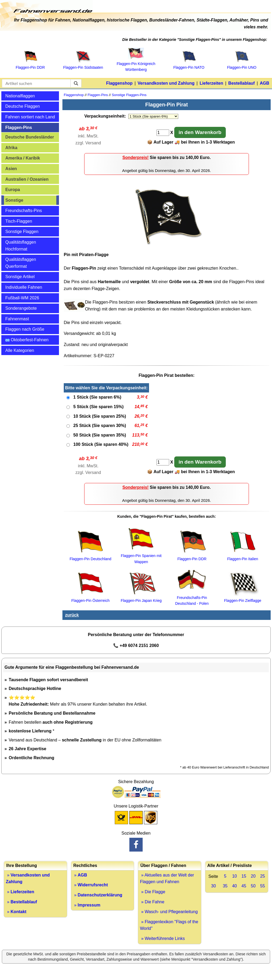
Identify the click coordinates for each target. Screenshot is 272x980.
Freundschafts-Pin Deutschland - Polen (192, 597)
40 (235, 886)
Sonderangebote (21, 308)
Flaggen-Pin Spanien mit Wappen (141, 556)
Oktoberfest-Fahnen (27, 340)
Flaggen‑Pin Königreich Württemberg (136, 64)
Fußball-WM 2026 (22, 298)
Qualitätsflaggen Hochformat (21, 246)
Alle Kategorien (20, 350)
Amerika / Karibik (23, 158)
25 (262, 876)
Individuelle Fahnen (24, 287)
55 (262, 886)
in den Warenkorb (200, 132)
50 (253, 886)
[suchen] (76, 83)
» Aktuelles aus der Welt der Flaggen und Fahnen (167, 878)
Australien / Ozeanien (27, 179)
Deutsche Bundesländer (30, 137)
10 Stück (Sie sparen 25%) (100, 416)
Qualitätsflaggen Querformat (21, 263)
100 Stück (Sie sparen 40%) (101, 444)
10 (235, 876)
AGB (265, 83)
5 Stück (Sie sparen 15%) (98, 407)
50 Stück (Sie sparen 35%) (100, 435)
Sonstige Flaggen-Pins (129, 95)
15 (244, 876)
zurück (72, 615)
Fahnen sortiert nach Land (30, 117)
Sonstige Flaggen (22, 232)
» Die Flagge (153, 892)
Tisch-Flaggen (19, 221)
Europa (13, 190)
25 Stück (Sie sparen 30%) (100, 426)
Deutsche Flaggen (23, 106)
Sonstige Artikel (20, 277)
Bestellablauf (241, 83)
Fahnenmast (17, 319)
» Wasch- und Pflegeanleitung (169, 912)
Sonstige (14, 200)
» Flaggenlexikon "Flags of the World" (169, 925)
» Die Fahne (152, 902)
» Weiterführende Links (162, 938)
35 (225, 886)
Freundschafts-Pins (24, 211)
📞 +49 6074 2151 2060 (136, 646)
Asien (11, 169)
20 (253, 876)
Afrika (11, 148)
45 (244, 886)
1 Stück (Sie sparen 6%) (97, 397)
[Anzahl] (163, 133)
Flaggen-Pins (19, 128)
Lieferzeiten (211, 83)
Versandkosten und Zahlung (166, 83)
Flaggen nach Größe (25, 329)
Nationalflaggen (20, 96)
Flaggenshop (119, 83)
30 (214, 886)
